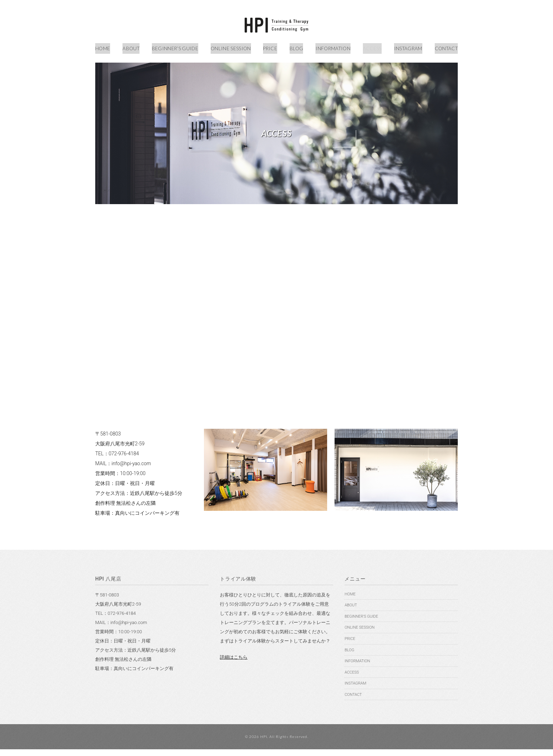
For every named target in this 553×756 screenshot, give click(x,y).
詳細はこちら (234, 663)
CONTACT (445, 47)
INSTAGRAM (406, 47)
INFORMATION (330, 47)
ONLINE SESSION (230, 47)
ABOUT (130, 47)
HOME (103, 47)
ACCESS (370, 47)
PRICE (269, 47)
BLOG (294, 47)
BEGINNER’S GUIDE (174, 47)
